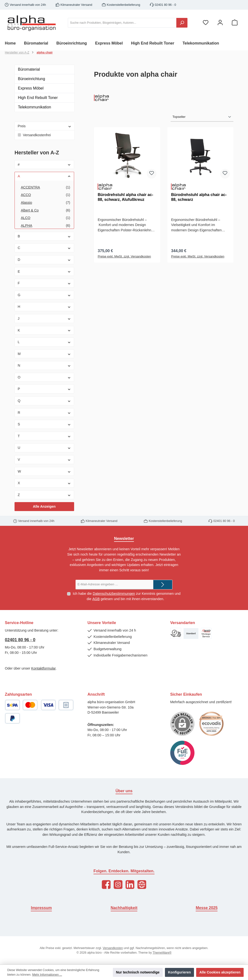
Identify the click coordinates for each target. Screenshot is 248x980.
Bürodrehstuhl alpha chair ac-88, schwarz (199, 197)
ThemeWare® (162, 953)
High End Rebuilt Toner (38, 98)
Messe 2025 (207, 908)
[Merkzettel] (206, 23)
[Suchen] (182, 23)
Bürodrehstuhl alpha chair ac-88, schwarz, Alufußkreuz (125, 197)
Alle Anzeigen (44, 506)
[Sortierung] (202, 117)
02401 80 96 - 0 (20, 640)
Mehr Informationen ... (47, 975)
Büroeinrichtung (31, 79)
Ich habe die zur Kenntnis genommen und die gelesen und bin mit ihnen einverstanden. (127, 596)
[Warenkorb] (235, 23)
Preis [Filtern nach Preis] (45, 126)
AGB (96, 599)
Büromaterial (29, 69)
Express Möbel (31, 88)
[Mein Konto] (220, 23)
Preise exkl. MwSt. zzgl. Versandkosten (124, 256)
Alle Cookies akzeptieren (220, 972)
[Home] (14, 43)
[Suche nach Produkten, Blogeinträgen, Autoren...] (122, 23)
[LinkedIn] (130, 885)
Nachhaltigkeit (124, 908)
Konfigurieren (179, 972)
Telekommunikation (35, 107)
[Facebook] (106, 885)
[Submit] (163, 585)
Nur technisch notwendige (138, 972)
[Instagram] (118, 885)
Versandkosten (113, 948)
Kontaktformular (43, 668)
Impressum (41, 908)
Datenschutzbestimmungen (114, 594)
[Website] (142, 885)
